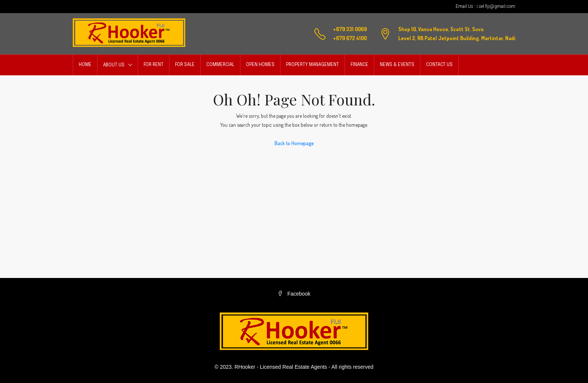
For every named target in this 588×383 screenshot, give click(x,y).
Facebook (294, 294)
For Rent (154, 65)
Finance (359, 65)
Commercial (220, 65)
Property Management (313, 65)
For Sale (185, 65)
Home (85, 65)
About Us (114, 65)
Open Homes (260, 65)
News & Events (397, 65)
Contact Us (439, 65)
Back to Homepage (294, 143)
